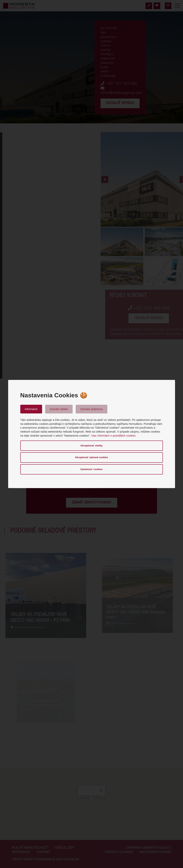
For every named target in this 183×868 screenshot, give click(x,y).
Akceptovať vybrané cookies (91, 457)
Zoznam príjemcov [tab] (91, 409)
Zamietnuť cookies (91, 469)
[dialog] (91, 434)
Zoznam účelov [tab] (59, 409)
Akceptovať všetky (91, 446)
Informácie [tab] (31, 409)
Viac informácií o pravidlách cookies (113, 436)
